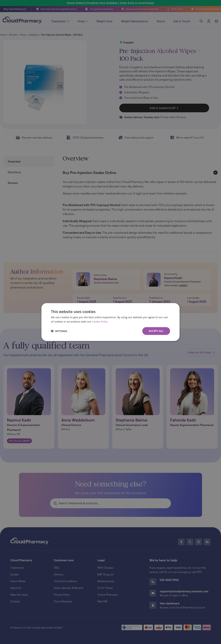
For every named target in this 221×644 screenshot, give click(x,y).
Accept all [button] (156, 331)
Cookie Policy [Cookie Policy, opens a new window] (100, 321)
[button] (59, 331)
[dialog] (110, 322)
